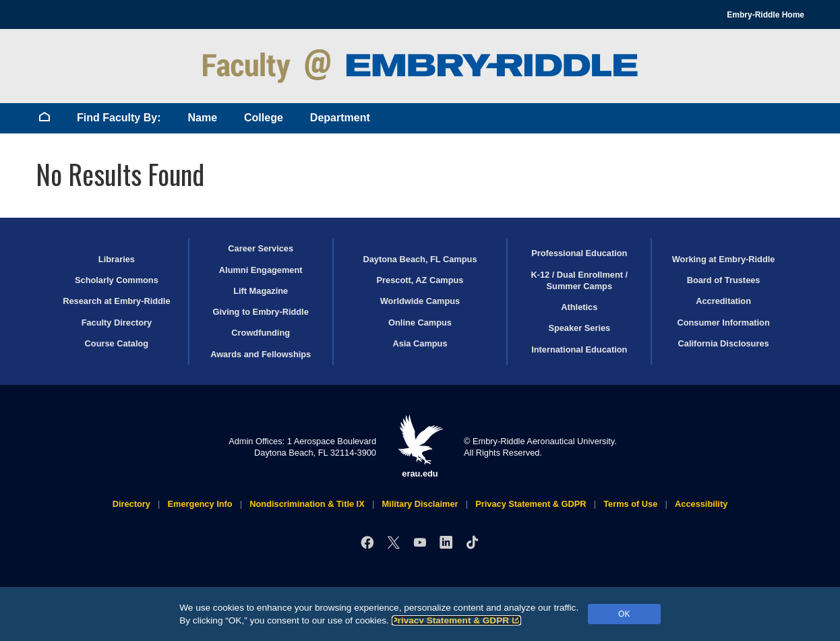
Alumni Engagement (261, 270)
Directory (131, 504)
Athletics (579, 307)
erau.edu (420, 447)
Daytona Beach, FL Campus (420, 259)
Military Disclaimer (420, 504)
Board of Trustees (724, 280)
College (264, 118)
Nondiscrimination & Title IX (307, 504)
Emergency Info (200, 504)
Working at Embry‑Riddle (724, 259)
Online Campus (420, 323)
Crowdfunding (261, 333)
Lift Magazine (261, 291)
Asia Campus (420, 343)
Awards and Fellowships (261, 354)
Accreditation (723, 301)
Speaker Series (579, 328)
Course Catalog (117, 343)
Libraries (117, 259)
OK (624, 614)
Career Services (261, 248)
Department (340, 118)
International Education (579, 349)
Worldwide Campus (420, 301)
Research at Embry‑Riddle (116, 301)
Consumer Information (723, 323)
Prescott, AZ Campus (420, 280)
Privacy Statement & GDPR (457, 620)
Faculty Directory (117, 323)
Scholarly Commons (117, 280)
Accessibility (701, 504)
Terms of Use (630, 504)
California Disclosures (724, 343)
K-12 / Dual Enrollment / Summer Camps (579, 280)
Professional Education (579, 253)
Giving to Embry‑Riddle (261, 312)
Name (202, 118)
